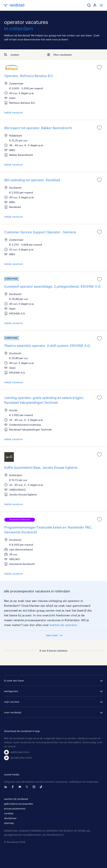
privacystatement (15, 808)
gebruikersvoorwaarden (19, 804)
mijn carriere (12, 702)
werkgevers (11, 691)
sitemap (9, 823)
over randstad (13, 712)
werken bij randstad (16, 799)
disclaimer (10, 818)
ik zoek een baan (14, 680)
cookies (9, 813)
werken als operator (63, 625)
